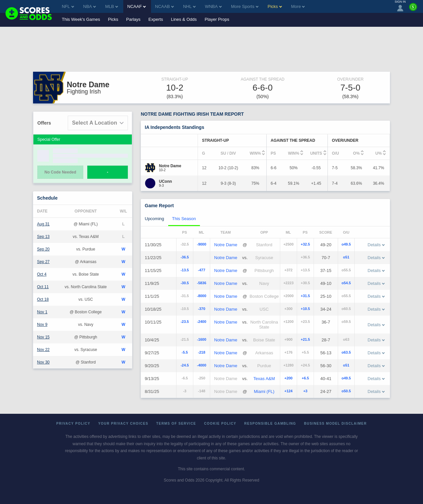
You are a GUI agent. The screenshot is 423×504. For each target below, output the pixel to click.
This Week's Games (81, 19)
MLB (112, 6)
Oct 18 (43, 299)
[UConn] (165, 181)
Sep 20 (43, 249)
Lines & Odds (184, 19)
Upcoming (154, 219)
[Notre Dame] (170, 166)
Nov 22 (43, 350)
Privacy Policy (73, 424)
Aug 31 (43, 224)
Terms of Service (176, 424)
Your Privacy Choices (123, 424)
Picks (113, 19)
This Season (184, 219)
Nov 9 (42, 325)
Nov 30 (43, 362)
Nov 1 (42, 312)
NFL (68, 6)
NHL (189, 6)
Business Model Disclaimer (335, 424)
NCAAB (164, 6)
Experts (156, 19)
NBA (90, 6)
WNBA (213, 6)
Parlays (133, 19)
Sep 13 (43, 237)
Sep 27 (43, 262)
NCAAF (136, 6)
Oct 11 (43, 287)
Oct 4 (42, 274)
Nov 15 (43, 337)
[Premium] (413, 10)
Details (376, 245)
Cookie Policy (220, 424)
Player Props (217, 19)
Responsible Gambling (270, 424)
